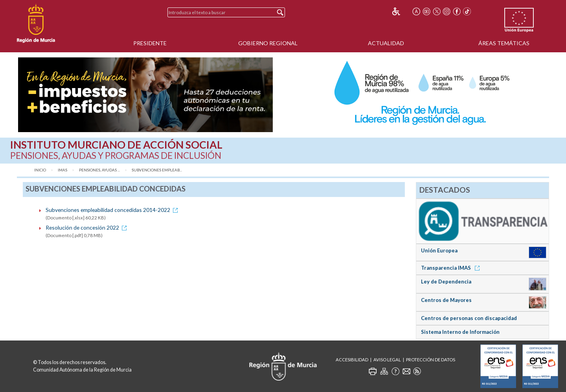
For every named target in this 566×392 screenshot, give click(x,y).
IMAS (62, 170)
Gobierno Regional (268, 43)
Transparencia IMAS (452, 268)
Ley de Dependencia (446, 282)
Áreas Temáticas (504, 43)
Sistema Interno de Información (460, 332)
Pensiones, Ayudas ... (99, 170)
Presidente (150, 43)
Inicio (40, 170)
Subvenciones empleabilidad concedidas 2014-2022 (113, 210)
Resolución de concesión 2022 (87, 227)
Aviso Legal (387, 360)
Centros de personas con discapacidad (469, 318)
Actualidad (386, 43)
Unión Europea (439, 250)
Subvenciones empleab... (157, 170)
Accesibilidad (352, 360)
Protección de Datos (431, 360)
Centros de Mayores (446, 300)
